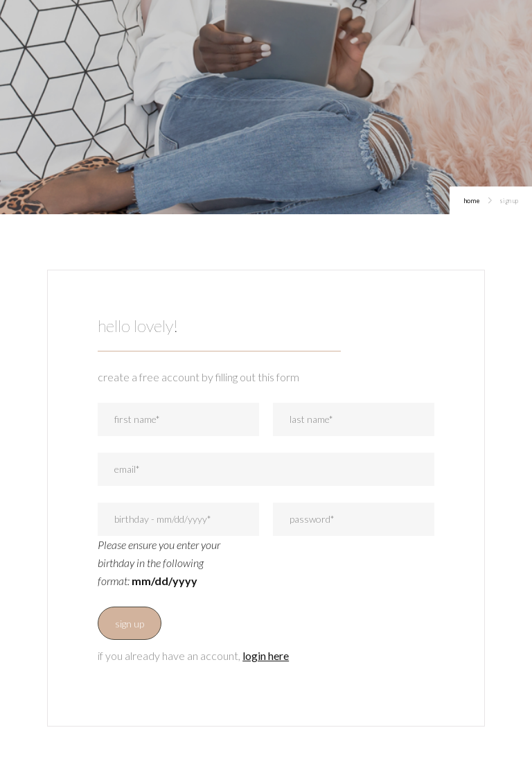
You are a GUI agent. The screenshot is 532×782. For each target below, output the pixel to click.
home (472, 201)
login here (266, 655)
